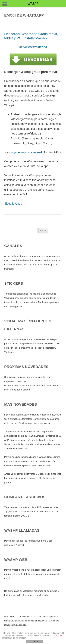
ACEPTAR (35, 642)
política (57, 636)
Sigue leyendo (15, 204)
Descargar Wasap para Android (23, 152)
